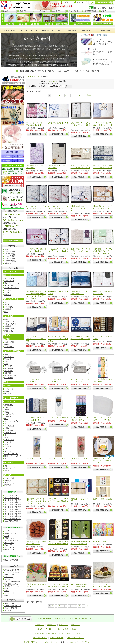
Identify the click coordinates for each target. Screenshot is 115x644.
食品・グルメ (80, 71)
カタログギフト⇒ (10, 271)
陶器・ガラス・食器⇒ (11, 299)
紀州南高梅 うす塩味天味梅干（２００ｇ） (36, 543)
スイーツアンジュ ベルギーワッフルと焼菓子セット (58, 585)
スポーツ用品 (9, 342)
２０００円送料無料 (12, 498)
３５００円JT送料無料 (13, 509)
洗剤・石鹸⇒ (8, 463)
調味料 (7, 437)
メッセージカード (11, 593)
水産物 (7, 428)
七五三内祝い (9, 543)
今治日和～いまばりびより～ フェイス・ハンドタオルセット (58, 339)
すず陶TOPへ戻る (33, 76)
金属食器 (8, 309)
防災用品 (8, 485)
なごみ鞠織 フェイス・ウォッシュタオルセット (36, 419)
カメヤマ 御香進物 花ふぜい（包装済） (103, 380)
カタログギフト (41, 71)
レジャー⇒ (7, 386)
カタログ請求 (74, 11)
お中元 (7, 531)
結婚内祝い (52, 625)
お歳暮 (66, 629)
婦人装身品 (9, 371)
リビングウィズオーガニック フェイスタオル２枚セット (80, 125)
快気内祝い (63, 625)
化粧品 (7, 344)
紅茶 (6, 419)
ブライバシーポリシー (13, 606)
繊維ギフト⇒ (8, 275)
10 (79, 95)
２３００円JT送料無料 (13, 500)
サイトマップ (82, 2)
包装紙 (7, 591)
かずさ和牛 (9, 430)
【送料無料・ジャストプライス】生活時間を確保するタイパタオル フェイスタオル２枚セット (36, 295)
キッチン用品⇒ (9, 316)
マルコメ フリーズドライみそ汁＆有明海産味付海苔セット (58, 544)
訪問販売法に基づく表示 (14, 570)
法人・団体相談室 (11, 560)
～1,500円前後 (10, 252)
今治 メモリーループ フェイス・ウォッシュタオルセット (80, 251)
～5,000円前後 (10, 259)
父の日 (48, 629)
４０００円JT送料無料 (13, 512)
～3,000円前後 (10, 256)
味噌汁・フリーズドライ (14, 456)
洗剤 (6, 466)
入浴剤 (7, 471)
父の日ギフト (9, 550)
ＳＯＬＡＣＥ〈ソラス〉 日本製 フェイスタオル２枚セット (36, 339)
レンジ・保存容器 (11, 324)
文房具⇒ (6, 382)
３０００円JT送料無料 (13, 507)
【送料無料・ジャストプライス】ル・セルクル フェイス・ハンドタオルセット (36, 501)
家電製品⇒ (7, 335)
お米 (6, 458)
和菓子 (7, 412)
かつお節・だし (10, 442)
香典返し (75, 629)
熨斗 (6, 588)
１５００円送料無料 (12, 495)
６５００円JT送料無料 (13, 516)
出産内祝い (40, 625)
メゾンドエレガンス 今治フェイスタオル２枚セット (103, 167)
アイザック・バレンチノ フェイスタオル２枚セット (36, 124)
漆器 (6, 312)
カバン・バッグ (10, 389)
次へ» (89, 95)
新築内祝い (75, 625)
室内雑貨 (8, 359)
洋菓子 (7, 409)
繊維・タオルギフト (56, 633)
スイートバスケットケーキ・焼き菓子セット (80, 585)
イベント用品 (9, 478)
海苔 (6, 444)
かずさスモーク (10, 433)
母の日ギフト (9, 547)
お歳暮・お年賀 (10, 533)
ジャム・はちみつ (11, 454)
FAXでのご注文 (10, 579)
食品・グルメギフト (74, 633)
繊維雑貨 (8, 295)
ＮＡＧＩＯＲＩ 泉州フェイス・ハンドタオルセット (103, 124)
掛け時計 (8, 373)
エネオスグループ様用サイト (80, 642)
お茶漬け (8, 447)
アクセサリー (9, 347)
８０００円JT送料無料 (13, 519)
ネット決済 (57, 11)
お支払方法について (12, 572)
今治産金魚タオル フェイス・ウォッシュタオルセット (80, 208)
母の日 (40, 629)
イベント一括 (9, 483)
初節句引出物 (9, 538)
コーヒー (8, 416)
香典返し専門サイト (31, 642)
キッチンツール (10, 322)
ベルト (7, 391)
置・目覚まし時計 (11, 375)
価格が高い (52, 81)
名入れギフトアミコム (51, 642)
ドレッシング (9, 440)
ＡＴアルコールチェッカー (58, 418)
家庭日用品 (9, 331)
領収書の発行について (13, 586)
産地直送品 (9, 405)
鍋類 (6, 319)
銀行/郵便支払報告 (11, 584)
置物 (6, 361)
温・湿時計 (9, 378)
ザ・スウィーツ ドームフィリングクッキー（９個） (103, 585)
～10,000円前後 (10, 261)
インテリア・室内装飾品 (12, 351)
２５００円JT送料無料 (13, 502)
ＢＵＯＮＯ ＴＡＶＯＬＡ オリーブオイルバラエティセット (59, 501)
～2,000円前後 (10, 254)
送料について (9, 574)
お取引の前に (41, 11)
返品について (9, 603)
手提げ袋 (8, 595)
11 (83, 95)
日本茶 (7, 424)
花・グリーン (9, 357)
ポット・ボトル (10, 329)
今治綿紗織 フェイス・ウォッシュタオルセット (103, 207)
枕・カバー (9, 285)
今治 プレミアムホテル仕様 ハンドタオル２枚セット (80, 339)
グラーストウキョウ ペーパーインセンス (36, 380)
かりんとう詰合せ (99, 542)
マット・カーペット (12, 288)
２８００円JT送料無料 (13, 505)
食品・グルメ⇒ (9, 402)
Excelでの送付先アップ (13, 582)
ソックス (8, 290)
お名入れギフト (10, 414)
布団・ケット (9, 281)
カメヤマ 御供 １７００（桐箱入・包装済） (80, 419)
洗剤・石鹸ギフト (57, 638)
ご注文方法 (9, 577)
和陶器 (7, 302)
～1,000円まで (10, 249)
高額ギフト (9, 263)
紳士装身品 (9, 368)
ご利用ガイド (68, 2)
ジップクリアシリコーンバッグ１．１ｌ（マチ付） (103, 419)
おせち (7, 536)
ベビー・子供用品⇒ (11, 398)
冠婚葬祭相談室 (90, 11)
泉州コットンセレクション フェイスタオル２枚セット (81, 167)
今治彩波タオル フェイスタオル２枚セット (80, 293)
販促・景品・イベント (75, 638)
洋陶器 (7, 305)
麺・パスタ (9, 451)
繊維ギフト (52, 71)
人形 (6, 364)
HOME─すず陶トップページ (8, 11)
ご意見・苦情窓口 (11, 608)
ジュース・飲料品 (11, 421)
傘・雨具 (8, 394)
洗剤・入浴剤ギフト (65, 71)
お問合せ (106, 11)
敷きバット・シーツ (12, 283)
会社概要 (25, 11)
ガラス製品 (9, 307)
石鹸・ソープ (9, 468)
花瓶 (6, 354)
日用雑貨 (8, 481)
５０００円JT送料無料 (13, 514)
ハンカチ (8, 292)
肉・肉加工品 (9, 426)
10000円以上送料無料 (12, 521)
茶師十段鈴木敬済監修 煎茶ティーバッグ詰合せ (80, 543)
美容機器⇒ (7, 339)
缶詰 (6, 449)
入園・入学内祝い (11, 540)
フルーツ (8, 407)
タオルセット (9, 278)
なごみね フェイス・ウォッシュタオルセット (36, 207)
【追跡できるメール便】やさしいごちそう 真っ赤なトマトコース (103, 460)
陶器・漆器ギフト (93, 71)
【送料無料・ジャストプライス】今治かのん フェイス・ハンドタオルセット (103, 251)
